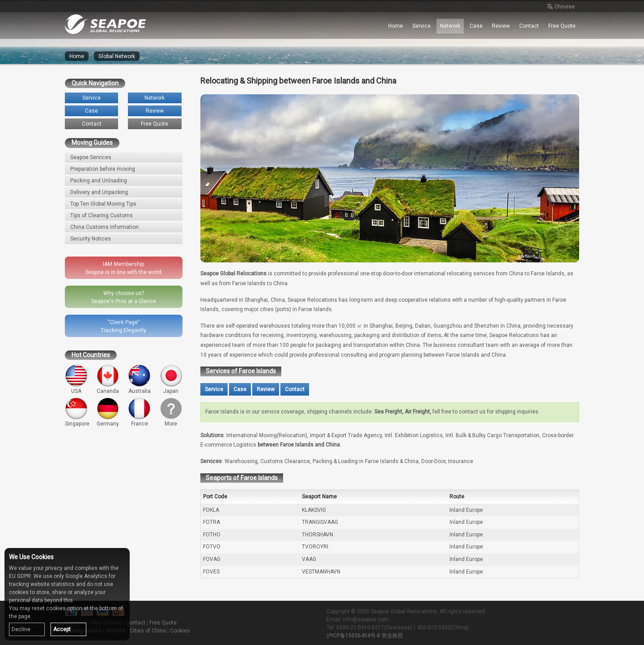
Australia (139, 379)
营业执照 (392, 636)
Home (396, 26)
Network (450, 26)
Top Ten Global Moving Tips (103, 204)
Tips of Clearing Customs (102, 215)
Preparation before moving (103, 169)
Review (501, 26)
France (139, 412)
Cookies (180, 631)
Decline (21, 629)
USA (76, 379)
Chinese (560, 7)
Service (422, 26)
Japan (171, 379)
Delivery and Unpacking (99, 192)
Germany (108, 412)
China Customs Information (104, 227)
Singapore (77, 412)
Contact (529, 26)
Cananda (108, 379)
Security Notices (91, 239)
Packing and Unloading (99, 181)
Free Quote (562, 26)
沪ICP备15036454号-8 (353, 636)
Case (476, 26)
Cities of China (148, 631)
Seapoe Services (91, 157)
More (171, 412)
